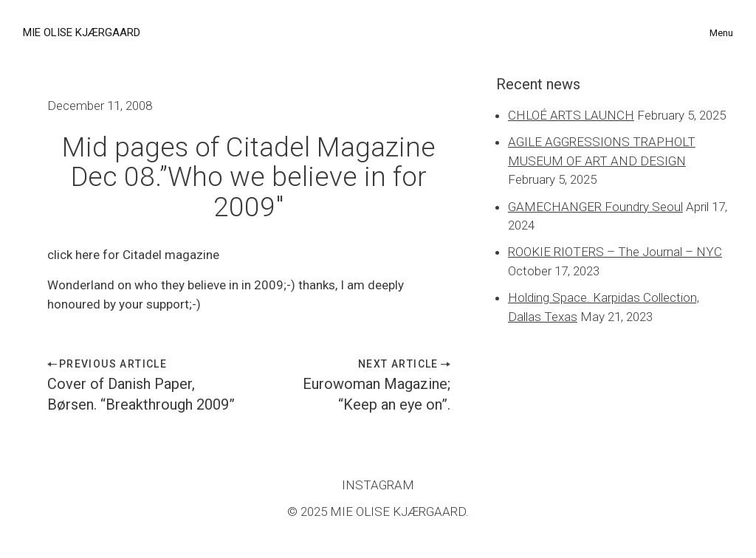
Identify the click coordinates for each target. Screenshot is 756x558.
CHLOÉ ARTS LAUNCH (571, 115)
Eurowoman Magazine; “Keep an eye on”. (377, 394)
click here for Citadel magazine (133, 255)
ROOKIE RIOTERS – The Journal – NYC (615, 252)
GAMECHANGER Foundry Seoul (595, 207)
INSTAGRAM (378, 485)
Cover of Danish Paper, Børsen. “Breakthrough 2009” (141, 394)
